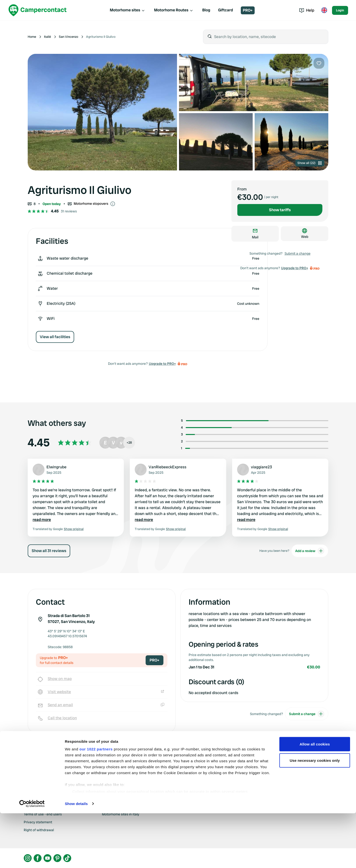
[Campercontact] (38, 10)
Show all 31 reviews (49, 551)
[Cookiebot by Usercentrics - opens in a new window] (32, 858)
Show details (76, 858)
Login (340, 10)
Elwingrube (56, 467)
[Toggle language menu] (324, 10)
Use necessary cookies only (315, 815)
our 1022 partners (96, 804)
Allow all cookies (315, 799)
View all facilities (55, 337)
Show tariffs (280, 210)
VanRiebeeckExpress (167, 467)
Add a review (310, 551)
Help (307, 10)
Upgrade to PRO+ (162, 364)
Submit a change (298, 253)
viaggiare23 (261, 467)
